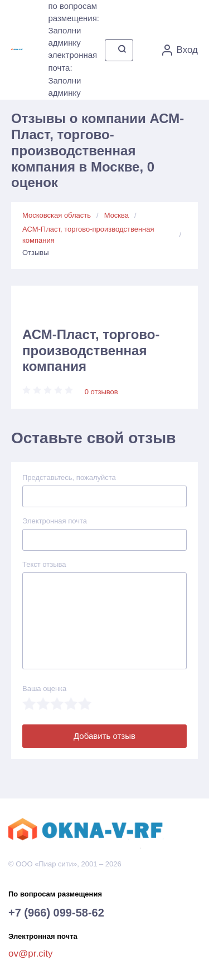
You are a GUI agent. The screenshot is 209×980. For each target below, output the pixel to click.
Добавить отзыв (104, 736)
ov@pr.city (31, 954)
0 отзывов (101, 392)
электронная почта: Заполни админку (72, 74)
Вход (180, 50)
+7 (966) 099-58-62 (56, 913)
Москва (116, 215)
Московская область (57, 215)
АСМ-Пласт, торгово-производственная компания (88, 235)
